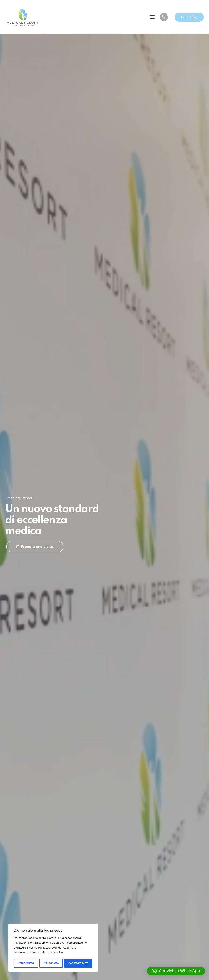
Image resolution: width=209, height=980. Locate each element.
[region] (53, 948)
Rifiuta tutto (51, 963)
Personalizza (26, 963)
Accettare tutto (78, 963)
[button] (176, 971)
